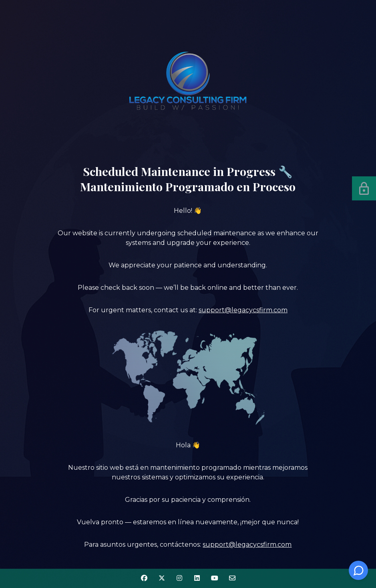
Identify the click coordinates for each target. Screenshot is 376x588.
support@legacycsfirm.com (243, 310)
